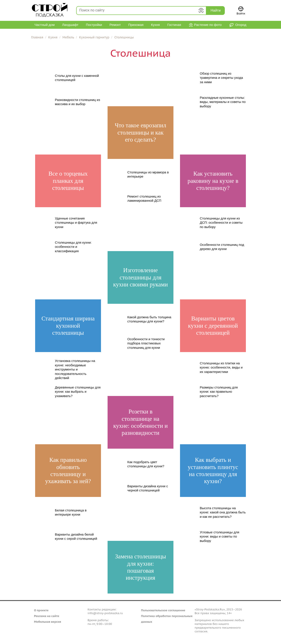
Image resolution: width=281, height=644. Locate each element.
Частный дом (45, 25)
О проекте (41, 610)
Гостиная (174, 25)
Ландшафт (70, 25)
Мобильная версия (48, 622)
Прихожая (136, 25)
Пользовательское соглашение (163, 610)
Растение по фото (205, 25)
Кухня (155, 25)
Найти (216, 10)
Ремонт (115, 25)
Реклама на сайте (47, 616)
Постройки (94, 25)
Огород (238, 25)
